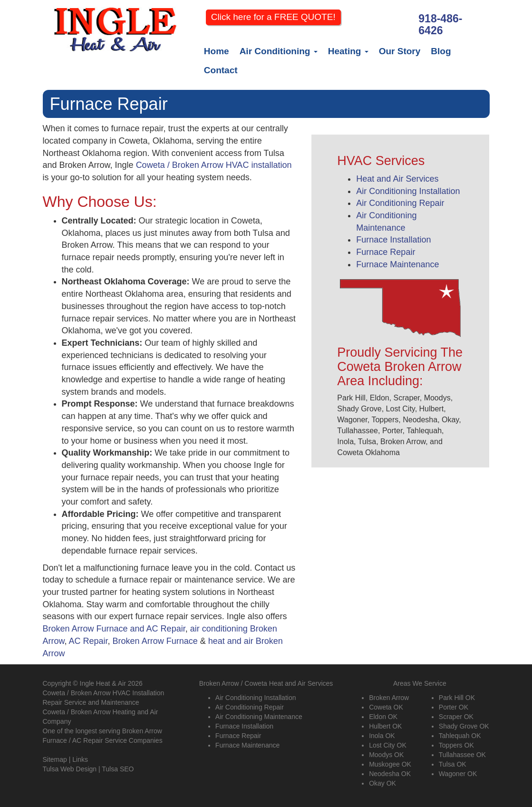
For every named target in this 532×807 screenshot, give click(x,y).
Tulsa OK (453, 764)
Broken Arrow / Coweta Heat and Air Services (266, 683)
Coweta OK (386, 707)
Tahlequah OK (460, 736)
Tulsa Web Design (70, 769)
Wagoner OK (458, 774)
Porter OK (454, 707)
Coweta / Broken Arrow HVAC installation (214, 165)
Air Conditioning (279, 51)
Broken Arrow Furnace (155, 641)
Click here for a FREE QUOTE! (273, 17)
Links (80, 759)
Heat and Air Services (397, 179)
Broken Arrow (389, 698)
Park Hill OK (457, 698)
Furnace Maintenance (397, 264)
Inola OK (382, 736)
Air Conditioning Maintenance (259, 717)
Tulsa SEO (118, 769)
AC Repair (88, 641)
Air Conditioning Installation (408, 191)
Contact (221, 70)
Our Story (400, 51)
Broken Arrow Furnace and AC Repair (114, 629)
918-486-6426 (440, 25)
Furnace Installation (393, 240)
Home (217, 51)
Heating (348, 51)
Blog (441, 51)
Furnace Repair (386, 252)
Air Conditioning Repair (400, 203)
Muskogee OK (390, 764)
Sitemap (55, 759)
